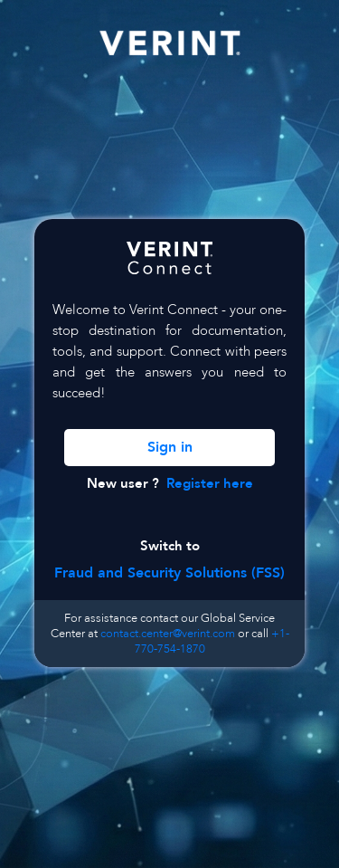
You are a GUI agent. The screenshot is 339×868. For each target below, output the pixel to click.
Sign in (170, 447)
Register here (210, 484)
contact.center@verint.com (168, 634)
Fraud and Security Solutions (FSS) (169, 573)
